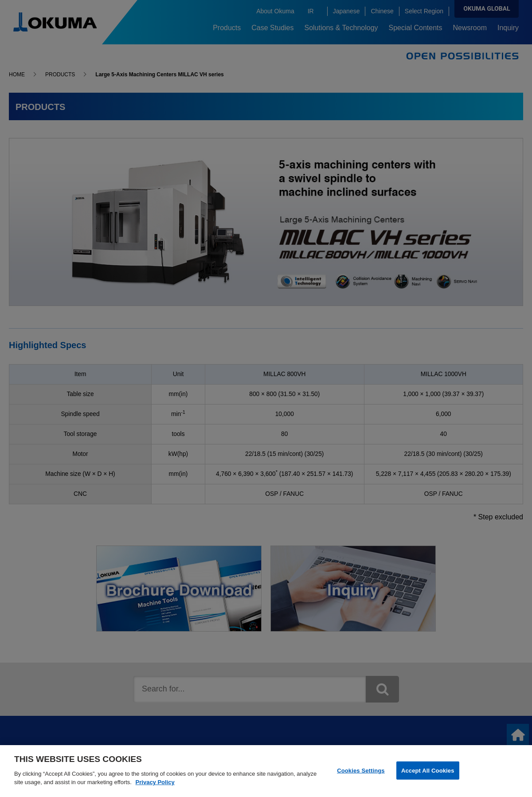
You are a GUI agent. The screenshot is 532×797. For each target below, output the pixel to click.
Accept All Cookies (428, 774)
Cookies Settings (361, 774)
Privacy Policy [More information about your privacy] (155, 787)
